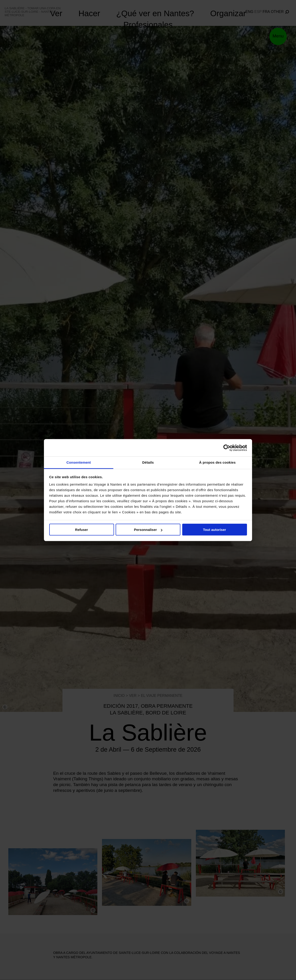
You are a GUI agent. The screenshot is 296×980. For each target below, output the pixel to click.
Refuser (82, 530)
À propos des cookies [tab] (217, 462)
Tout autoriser (215, 530)
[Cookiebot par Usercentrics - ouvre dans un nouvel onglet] (227, 448)
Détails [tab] (148, 462)
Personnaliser (148, 530)
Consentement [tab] (79, 462)
